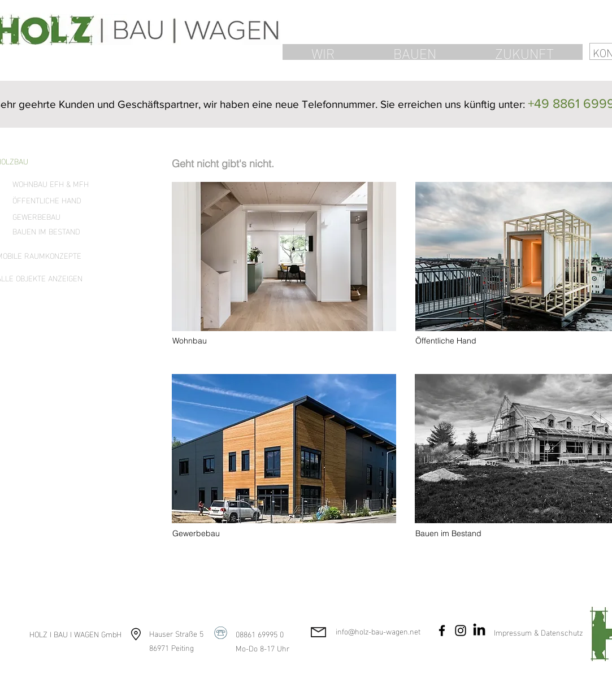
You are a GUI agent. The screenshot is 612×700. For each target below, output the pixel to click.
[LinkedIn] (479, 631)
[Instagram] (461, 631)
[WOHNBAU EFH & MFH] (53, 184)
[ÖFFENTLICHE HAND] (53, 200)
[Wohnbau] (211, 341)
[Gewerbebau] (211, 534)
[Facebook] (442, 631)
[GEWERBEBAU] (53, 216)
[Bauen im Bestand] (454, 534)
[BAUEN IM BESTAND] (53, 231)
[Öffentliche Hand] (454, 341)
